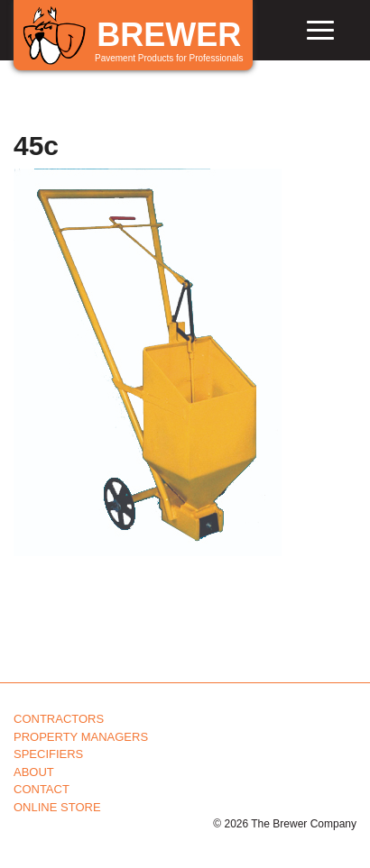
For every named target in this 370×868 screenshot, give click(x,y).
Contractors (59, 719)
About (34, 772)
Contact (42, 789)
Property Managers (81, 737)
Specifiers (48, 754)
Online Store (57, 807)
